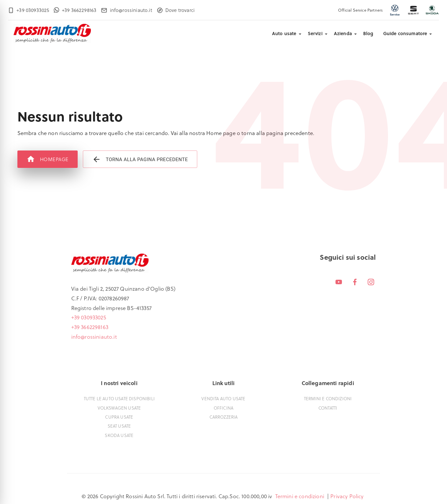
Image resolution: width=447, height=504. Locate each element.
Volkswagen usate (119, 408)
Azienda (343, 33)
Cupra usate (119, 417)
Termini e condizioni (328, 398)
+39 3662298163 (90, 327)
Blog (368, 33)
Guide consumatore (405, 33)
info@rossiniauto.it (94, 337)
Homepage (48, 159)
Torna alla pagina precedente (140, 159)
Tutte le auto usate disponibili (119, 398)
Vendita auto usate (223, 398)
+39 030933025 (89, 317)
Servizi (315, 33)
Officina (223, 408)
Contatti (328, 408)
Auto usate (284, 33)
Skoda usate (119, 435)
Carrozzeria (224, 417)
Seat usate (119, 426)
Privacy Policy (347, 496)
